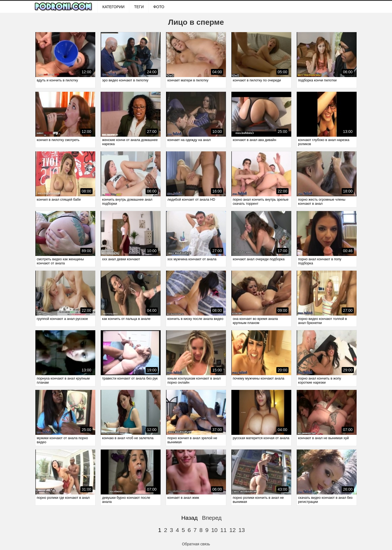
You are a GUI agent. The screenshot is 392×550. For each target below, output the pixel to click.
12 (233, 530)
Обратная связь (196, 544)
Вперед (212, 518)
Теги (139, 7)
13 (242, 530)
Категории (113, 7)
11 (223, 530)
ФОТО (159, 7)
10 (214, 530)
